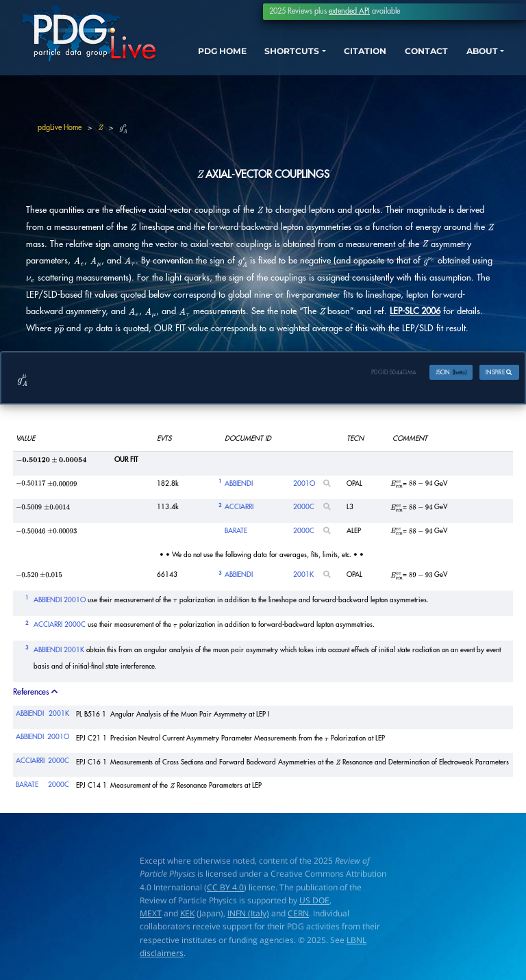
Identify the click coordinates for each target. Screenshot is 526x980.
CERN (298, 915)
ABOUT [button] (479, 56)
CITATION (356, 56)
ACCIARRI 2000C (60, 627)
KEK (187, 915)
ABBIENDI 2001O (60, 602)
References (36, 693)
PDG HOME (205, 68)
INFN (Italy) (248, 915)
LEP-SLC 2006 (415, 311)
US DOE (314, 902)
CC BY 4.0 (225, 889)
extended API (349, 11)
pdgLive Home (60, 128)
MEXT (151, 915)
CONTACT (421, 56)
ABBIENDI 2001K (59, 652)
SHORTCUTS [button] (285, 56)
